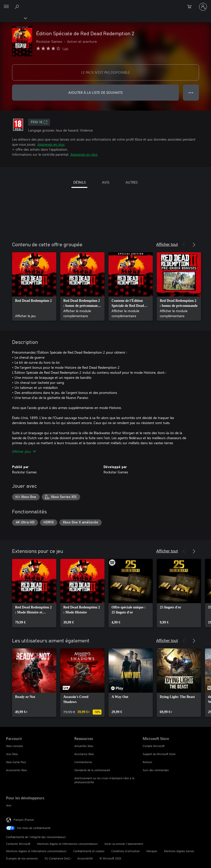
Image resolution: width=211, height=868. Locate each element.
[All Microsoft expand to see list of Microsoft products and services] (6, 7)
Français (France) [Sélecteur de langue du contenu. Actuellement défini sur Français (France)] (24, 820)
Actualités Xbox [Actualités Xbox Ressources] (84, 746)
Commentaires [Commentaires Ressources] (83, 762)
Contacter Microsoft (18, 844)
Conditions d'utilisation (125, 851)
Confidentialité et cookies (89, 851)
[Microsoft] (105, 4)
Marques (152, 851)
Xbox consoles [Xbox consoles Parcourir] (15, 746)
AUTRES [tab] (132, 182)
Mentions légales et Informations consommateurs (67, 844)
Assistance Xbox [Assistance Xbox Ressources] (84, 754)
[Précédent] (184, 245)
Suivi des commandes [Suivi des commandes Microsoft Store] (156, 770)
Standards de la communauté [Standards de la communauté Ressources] (92, 770)
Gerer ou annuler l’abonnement (124, 844)
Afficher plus (24, 451)
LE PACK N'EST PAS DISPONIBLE (105, 72)
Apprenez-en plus (51, 144)
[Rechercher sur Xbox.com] (18, 7)
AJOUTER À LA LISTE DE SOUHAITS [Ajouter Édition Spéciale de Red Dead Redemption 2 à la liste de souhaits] (95, 92)
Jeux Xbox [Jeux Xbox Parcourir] (12, 754)
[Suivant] (194, 245)
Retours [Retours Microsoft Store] (147, 762)
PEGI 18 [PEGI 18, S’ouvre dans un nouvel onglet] (39, 122)
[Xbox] (13, 18)
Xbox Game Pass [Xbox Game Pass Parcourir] (16, 762)
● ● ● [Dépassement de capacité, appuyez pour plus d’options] (191, 92)
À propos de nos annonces (22, 858)
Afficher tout (167, 244)
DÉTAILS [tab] (80, 182)
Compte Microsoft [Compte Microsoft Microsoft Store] (154, 746)
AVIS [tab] (106, 182)
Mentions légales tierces (179, 851)
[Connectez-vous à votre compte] (203, 7)
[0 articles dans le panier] (191, 7)
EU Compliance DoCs (58, 858)
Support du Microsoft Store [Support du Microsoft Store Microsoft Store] (159, 754)
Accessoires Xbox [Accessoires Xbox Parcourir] (16, 770)
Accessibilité (85, 858)
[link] (34, 286)
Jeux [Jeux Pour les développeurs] (9, 805)
